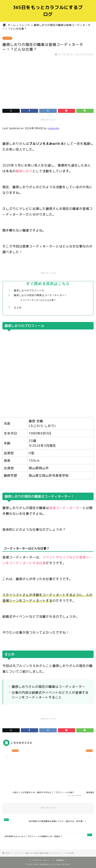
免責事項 (60, 860)
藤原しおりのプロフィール (29, 290)
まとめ (18, 307)
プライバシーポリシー (42, 860)
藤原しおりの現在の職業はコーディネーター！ (41, 295)
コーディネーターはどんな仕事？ (39, 300)
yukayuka (53, 128)
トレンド (7, 38)
